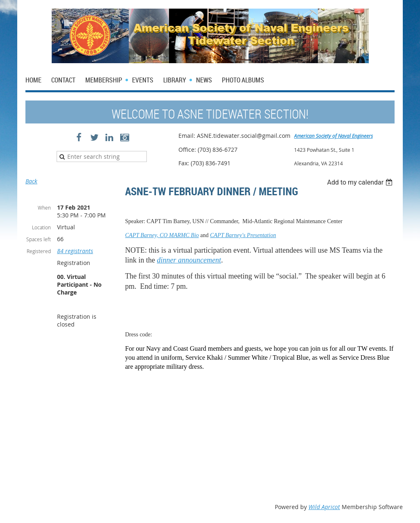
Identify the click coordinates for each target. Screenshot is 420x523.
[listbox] (361, 182)
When (44, 208)
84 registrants (75, 251)
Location (41, 227)
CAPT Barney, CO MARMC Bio (162, 235)
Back (31, 181)
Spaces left (39, 239)
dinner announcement (189, 260)
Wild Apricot (324, 507)
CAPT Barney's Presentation (243, 235)
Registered (39, 251)
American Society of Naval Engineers (333, 136)
